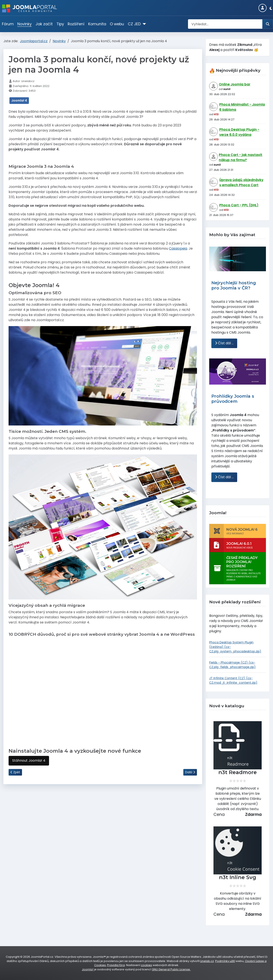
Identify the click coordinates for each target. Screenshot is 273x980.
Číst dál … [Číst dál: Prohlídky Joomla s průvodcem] (224, 477)
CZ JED (134, 24)
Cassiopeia (178, 248)
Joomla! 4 (19, 100)
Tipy (60, 24)
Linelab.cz (207, 961)
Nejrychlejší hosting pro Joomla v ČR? (234, 285)
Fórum (8, 24)
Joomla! (88, 969)
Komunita (97, 24)
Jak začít (44, 24)
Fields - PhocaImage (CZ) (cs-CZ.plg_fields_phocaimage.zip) (232, 665)
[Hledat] (268, 24)
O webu (117, 24)
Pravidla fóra (116, 965)
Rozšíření (76, 24)
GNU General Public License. (171, 969)
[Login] (263, 8)
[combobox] (225, 24)
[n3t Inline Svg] (238, 850)
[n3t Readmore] (238, 745)
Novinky (25, 24)
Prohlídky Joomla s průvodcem (233, 399)
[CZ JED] (143, 24)
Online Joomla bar (235, 84)
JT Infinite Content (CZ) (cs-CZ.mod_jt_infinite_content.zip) (233, 680)
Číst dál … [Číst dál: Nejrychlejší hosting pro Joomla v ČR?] (224, 343)
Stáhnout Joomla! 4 (29, 760)
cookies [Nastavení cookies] (146, 965)
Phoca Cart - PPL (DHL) (239, 205)
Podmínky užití (225, 961)
